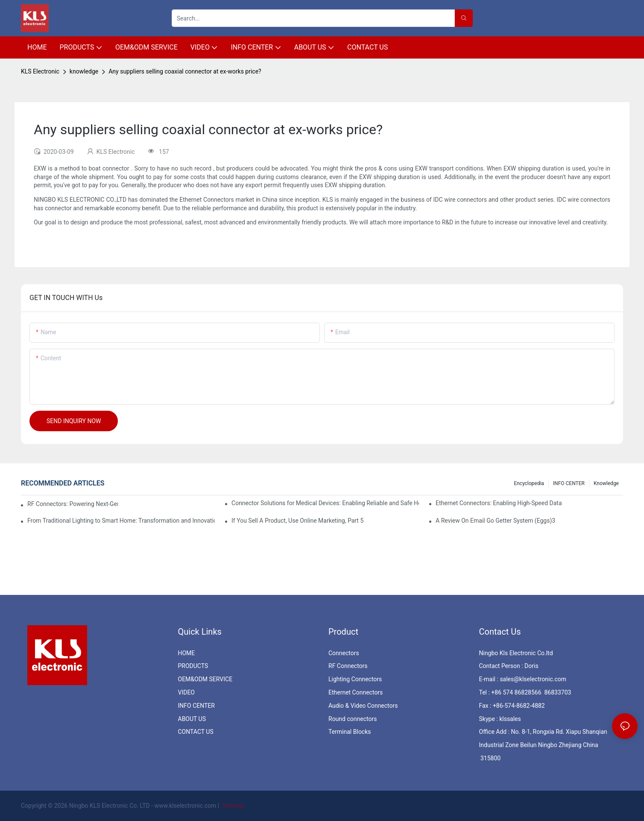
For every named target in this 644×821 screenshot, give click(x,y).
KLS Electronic (40, 71)
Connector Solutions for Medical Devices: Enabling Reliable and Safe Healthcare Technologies (325, 503)
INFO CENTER (569, 483)
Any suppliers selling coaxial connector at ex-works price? (185, 71)
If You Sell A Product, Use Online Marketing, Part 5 (297, 521)
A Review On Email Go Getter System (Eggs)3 (495, 521)
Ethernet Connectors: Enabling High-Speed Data (499, 503)
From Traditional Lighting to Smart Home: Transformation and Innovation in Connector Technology (121, 521)
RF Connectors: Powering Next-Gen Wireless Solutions (73, 504)
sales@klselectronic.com (533, 679)
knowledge (84, 71)
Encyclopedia (529, 483)
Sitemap (233, 806)
